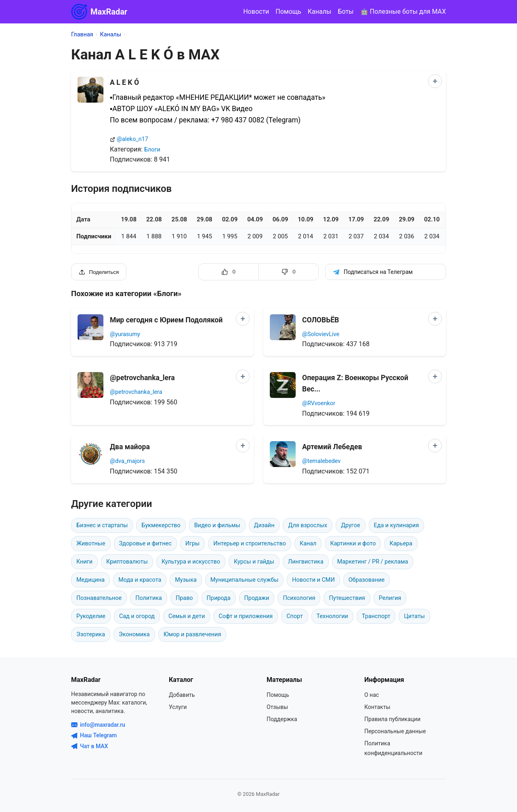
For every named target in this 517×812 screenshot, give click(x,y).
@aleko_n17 (132, 139)
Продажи (257, 598)
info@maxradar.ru (98, 725)
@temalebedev (321, 461)
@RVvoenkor (319, 403)
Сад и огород (137, 616)
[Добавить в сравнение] (435, 81)
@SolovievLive (321, 334)
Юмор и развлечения (192, 634)
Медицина (90, 580)
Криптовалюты (127, 562)
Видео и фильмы (217, 525)
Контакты (377, 707)
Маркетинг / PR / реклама (373, 562)
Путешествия (347, 598)
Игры (193, 544)
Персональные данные (395, 731)
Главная (82, 35)
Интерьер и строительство (250, 544)
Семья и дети (187, 616)
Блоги (152, 150)
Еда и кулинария (396, 525)
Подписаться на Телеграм (373, 272)
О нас (372, 695)
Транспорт (376, 616)
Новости (256, 12)
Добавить (182, 695)
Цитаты (414, 616)
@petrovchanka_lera (136, 392)
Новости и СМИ (313, 580)
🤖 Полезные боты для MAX (403, 12)
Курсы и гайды (254, 562)
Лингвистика (306, 562)
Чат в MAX (89, 746)
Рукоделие (91, 616)
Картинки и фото (353, 544)
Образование (367, 580)
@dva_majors (127, 461)
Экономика (134, 634)
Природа (219, 598)
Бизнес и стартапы (102, 525)
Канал (308, 544)
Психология (299, 598)
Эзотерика (91, 634)
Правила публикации (392, 719)
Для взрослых (308, 525)
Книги (84, 562)
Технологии (332, 616)
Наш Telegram (94, 735)
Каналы (320, 12)
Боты (346, 12)
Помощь (288, 12)
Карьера (401, 544)
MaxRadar (99, 12)
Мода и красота (140, 580)
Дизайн (264, 525)
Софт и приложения (246, 616)
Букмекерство (161, 525)
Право (184, 598)
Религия (390, 598)
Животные (91, 544)
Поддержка (282, 719)
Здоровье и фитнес (145, 544)
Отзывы (277, 707)
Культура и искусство (191, 562)
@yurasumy (125, 334)
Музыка (186, 580)
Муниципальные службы (245, 580)
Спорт (294, 616)
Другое (350, 525)
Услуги (178, 707)
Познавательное (99, 598)
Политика (149, 598)
